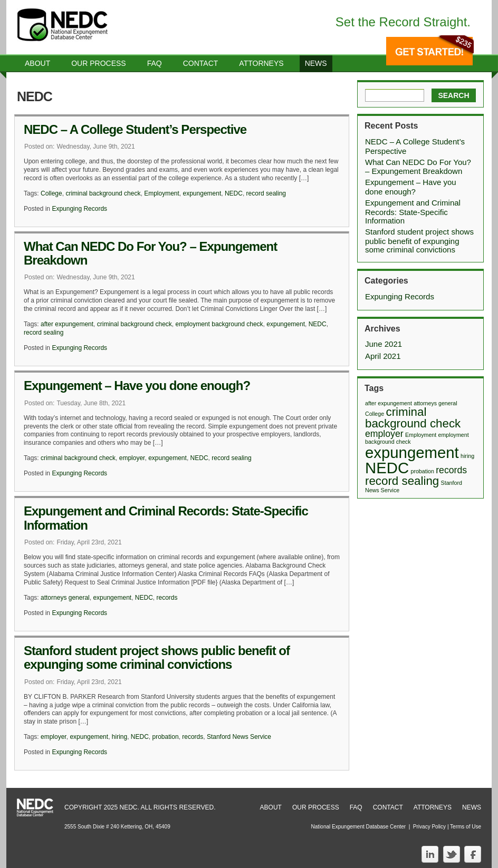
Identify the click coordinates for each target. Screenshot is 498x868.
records (167, 598)
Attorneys (261, 63)
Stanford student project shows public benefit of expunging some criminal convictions (157, 657)
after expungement (67, 324)
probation (166, 737)
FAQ (356, 807)
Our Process (98, 63)
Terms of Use (466, 827)
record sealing (266, 193)
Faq (155, 63)
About (37, 63)
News (316, 63)
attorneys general (65, 598)
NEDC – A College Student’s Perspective (135, 129)
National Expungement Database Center (359, 827)
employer (132, 458)
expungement (202, 193)
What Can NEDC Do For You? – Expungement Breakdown (150, 253)
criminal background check (103, 193)
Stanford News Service (239, 737)
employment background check (219, 324)
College (51, 193)
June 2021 (384, 344)
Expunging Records (79, 209)
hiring (119, 737)
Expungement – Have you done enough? (137, 386)
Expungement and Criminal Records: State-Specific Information (166, 518)
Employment (162, 193)
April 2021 (383, 356)
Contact (201, 63)
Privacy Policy (429, 827)
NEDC (234, 193)
